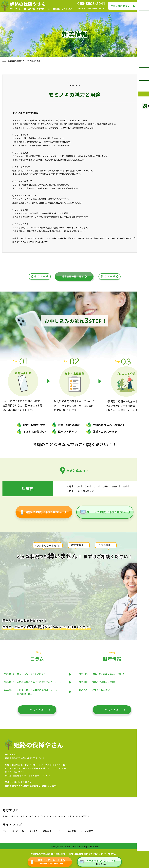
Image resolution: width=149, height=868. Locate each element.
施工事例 (31, 9)
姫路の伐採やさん (28, 4)
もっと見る (37, 710)
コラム (48, 9)
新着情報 (40, 9)
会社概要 (56, 9)
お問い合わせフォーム (123, 6)
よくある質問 (67, 9)
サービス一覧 (21, 9)
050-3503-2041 (91, 4)
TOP (12, 9)
